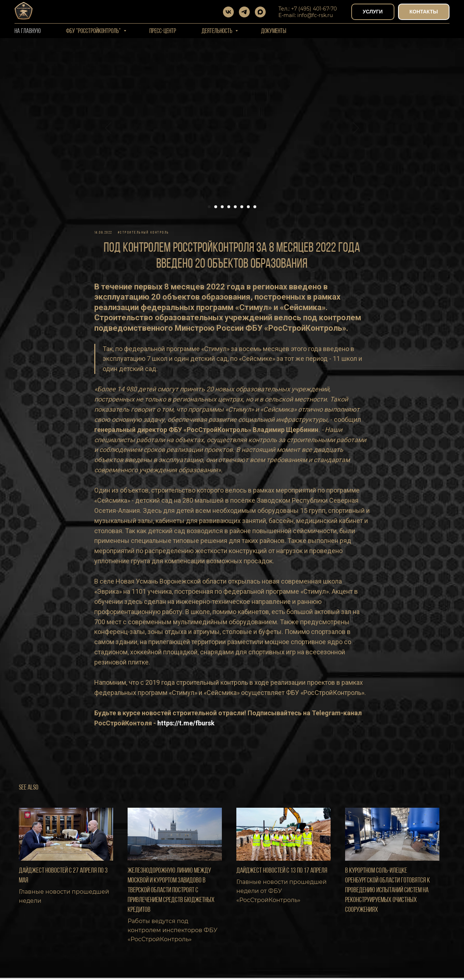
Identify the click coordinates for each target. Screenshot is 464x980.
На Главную (28, 31)
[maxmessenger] (260, 12)
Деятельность (217, 31)
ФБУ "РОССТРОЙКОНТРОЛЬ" (94, 31)
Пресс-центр (163, 31)
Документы (274, 31)
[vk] (228, 12)
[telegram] (244, 12)
